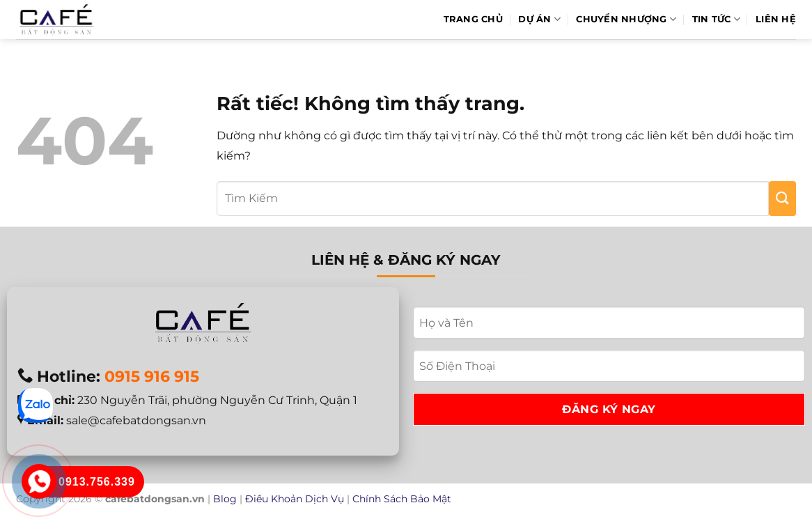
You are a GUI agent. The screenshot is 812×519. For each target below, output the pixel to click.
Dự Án (539, 19)
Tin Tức (716, 19)
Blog (225, 499)
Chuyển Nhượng (626, 19)
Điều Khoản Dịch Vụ (295, 499)
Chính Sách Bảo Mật (402, 499)
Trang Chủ (473, 19)
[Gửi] (782, 199)
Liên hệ (776, 19)
